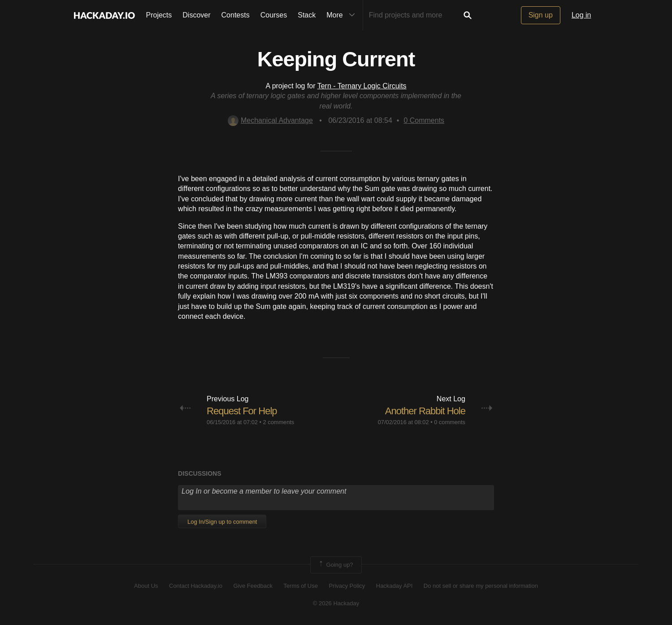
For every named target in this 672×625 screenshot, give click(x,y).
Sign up (541, 15)
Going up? (335, 565)
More (343, 15)
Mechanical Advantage (270, 120)
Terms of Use (301, 586)
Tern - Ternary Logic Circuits (362, 86)
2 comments (279, 422)
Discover (196, 15)
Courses (274, 15)
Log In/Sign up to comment (222, 522)
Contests (236, 15)
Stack (307, 15)
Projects (159, 15)
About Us (146, 586)
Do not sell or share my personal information (481, 586)
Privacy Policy (347, 586)
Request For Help (242, 411)
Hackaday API (395, 586)
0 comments (450, 422)
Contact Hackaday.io (196, 586)
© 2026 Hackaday (336, 603)
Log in (581, 15)
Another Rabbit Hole (425, 411)
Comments (424, 120)
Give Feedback (253, 586)
